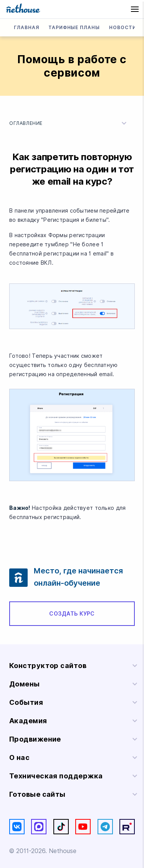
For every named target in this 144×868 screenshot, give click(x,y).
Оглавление (69, 123)
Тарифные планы (74, 27)
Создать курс (72, 614)
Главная (26, 27)
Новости (123, 27)
